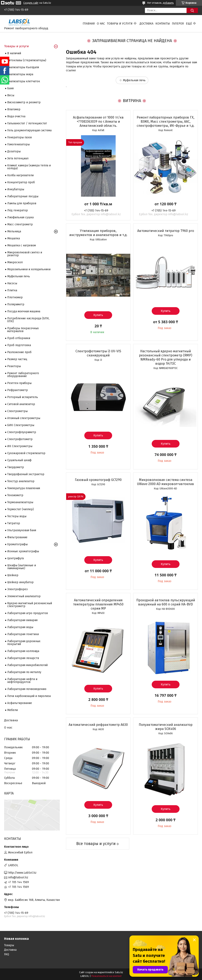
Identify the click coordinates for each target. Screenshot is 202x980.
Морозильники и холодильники (29, 269)
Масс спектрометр (20, 224)
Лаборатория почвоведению (27, 689)
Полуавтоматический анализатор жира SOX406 (166, 727)
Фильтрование (17, 537)
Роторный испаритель (23, 397)
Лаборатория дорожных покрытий (24, 643)
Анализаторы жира (20, 74)
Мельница (14, 231)
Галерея (178, 24)
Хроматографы (17, 544)
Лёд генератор (18, 210)
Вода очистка (16, 116)
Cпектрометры (17, 411)
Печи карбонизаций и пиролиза (29, 696)
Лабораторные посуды (23, 196)
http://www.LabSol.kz (22, 873)
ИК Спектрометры (20, 446)
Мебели (12, 710)
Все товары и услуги (96, 844)
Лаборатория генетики (23, 634)
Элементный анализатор (24, 596)
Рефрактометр (18, 390)
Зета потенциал (18, 158)
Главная (89, 24)
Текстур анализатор (21, 481)
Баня (10, 88)
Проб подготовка (19, 345)
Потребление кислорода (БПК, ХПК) (28, 320)
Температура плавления (24, 488)
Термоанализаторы (20, 502)
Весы (11, 95)
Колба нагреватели (20, 175)
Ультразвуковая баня (22, 530)
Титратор (14, 523)
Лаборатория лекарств (23, 658)
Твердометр (16, 467)
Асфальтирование (20, 703)
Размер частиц (17, 359)
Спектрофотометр (20, 439)
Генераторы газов (19, 137)
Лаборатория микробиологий (27, 665)
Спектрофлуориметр (22, 432)
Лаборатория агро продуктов (28, 613)
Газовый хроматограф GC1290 (98, 480)
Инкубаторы (16, 189)
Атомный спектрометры (24, 418)
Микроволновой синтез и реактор (25, 254)
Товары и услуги (120, 24)
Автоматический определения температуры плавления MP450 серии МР (98, 604)
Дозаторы (14, 151)
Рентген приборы (19, 383)
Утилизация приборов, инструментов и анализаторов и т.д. (98, 233)
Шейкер (13, 575)
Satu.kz (119, 972)
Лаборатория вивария (22, 620)
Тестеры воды (17, 516)
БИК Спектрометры (21, 425)
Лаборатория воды (20, 627)
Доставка (146, 24)
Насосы (12, 283)
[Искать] (192, 10)
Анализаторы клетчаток (24, 81)
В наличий (14, 53)
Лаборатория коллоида (23, 651)
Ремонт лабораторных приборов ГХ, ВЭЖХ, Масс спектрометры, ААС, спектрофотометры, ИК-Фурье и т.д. (166, 122)
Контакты (163, 24)
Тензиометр (15, 495)
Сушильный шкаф (19, 460)
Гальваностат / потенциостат (27, 123)
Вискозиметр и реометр (24, 102)
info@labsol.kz (18, 877)
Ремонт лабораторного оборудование (23, 375)
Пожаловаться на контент (106, 976)
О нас (101, 24)
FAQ (7, 954)
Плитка (12, 290)
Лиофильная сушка (20, 217)
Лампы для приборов (22, 203)
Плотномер (15, 297)
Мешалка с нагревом (22, 245)
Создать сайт (31, 3)
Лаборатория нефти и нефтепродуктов (22, 681)
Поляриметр (16, 304)
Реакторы (14, 366)
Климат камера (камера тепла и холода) (29, 167)
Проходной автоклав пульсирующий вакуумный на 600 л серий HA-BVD (166, 602)
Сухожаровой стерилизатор (26, 453)
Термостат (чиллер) (21, 509)
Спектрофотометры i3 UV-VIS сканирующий (98, 353)
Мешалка (14, 238)
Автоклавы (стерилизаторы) (27, 60)
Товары (9, 945)
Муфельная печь (134, 80)
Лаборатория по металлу (24, 672)
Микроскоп (15, 262)
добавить (168, 3)
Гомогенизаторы (18, 144)
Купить (98, 315)
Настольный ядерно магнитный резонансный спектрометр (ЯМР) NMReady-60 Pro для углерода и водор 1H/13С (166, 357)
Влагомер (14, 109)
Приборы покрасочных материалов (23, 330)
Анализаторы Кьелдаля (23, 67)
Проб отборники (19, 338)
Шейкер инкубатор (20, 582)
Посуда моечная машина (24, 311)
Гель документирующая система (29, 130)
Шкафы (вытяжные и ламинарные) (22, 567)
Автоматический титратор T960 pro (166, 231)
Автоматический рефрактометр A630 (98, 725)
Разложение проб (19, 352)
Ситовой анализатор (21, 404)
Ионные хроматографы (23, 551)
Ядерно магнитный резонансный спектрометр (30, 605)
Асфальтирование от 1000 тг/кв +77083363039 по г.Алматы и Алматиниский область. (98, 122)
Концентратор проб (21, 182)
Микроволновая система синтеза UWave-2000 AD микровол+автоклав (166, 482)
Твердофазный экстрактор (26, 474)
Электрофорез (17, 589)
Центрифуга (15, 558)
